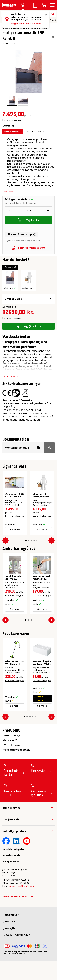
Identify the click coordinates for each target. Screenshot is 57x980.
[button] (26, 540)
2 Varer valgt (13, 299)
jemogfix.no (11, 928)
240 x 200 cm (13, 132)
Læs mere (8, 191)
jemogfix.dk (11, 915)
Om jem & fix (11, 820)
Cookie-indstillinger (17, 935)
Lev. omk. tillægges (12, 120)
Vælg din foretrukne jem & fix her (26, 24)
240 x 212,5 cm (35, 132)
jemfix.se (9, 922)
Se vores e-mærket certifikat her (18, 896)
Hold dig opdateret (15, 831)
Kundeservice (12, 808)
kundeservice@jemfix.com (21, 886)
